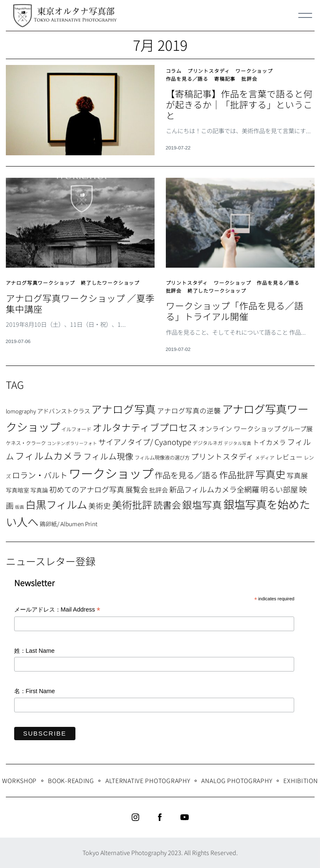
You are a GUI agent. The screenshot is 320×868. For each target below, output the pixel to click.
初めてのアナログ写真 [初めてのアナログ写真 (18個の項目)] (87, 489)
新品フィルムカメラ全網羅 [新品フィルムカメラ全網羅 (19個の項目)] (214, 489)
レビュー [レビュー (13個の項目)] (289, 457)
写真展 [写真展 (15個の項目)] (297, 475)
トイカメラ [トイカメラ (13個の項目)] (269, 442)
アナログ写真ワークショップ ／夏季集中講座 (80, 303)
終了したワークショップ (110, 282)
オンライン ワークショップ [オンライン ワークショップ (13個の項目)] (240, 428)
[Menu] (305, 15)
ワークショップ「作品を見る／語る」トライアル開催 (235, 311)
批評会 (249, 78)
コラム (174, 71)
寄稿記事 (225, 78)
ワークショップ (254, 71)
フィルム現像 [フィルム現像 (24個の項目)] (108, 456)
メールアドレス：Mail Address (57, 610)
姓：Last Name (35, 651)
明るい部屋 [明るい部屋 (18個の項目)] (279, 489)
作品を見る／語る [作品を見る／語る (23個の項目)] (186, 475)
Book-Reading (71, 780)
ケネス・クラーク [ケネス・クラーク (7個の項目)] (26, 443)
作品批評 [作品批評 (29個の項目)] (237, 475)
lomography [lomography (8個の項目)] (21, 411)
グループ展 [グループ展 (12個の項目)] (297, 428)
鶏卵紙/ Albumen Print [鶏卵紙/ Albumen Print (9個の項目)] (69, 524)
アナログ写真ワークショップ (41, 282)
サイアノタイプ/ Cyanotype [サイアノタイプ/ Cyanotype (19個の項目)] (145, 442)
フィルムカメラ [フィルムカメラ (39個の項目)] (49, 456)
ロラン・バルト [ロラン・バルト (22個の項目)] (40, 475)
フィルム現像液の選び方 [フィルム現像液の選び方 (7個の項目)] (162, 458)
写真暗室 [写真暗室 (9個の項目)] (17, 490)
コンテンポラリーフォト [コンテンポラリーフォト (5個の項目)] (72, 443)
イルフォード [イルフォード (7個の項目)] (76, 429)
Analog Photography (237, 780)
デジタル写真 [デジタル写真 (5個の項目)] (237, 443)
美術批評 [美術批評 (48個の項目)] (132, 504)
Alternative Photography (148, 780)
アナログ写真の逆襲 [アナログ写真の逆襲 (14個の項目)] (189, 410)
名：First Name (35, 691)
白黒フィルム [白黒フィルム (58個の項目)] (56, 504)
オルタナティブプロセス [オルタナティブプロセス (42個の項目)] (145, 427)
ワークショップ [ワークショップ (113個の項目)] (111, 473)
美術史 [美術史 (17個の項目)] (100, 506)
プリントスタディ (209, 71)
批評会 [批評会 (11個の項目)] (159, 490)
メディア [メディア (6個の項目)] (265, 457)
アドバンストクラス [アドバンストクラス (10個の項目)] (64, 411)
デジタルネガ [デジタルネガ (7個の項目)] (207, 443)
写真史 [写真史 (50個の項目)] (270, 474)
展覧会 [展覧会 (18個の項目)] (137, 489)
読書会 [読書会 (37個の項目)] (167, 505)
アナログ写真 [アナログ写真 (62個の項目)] (124, 409)
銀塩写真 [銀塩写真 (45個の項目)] (202, 505)
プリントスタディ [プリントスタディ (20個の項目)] (222, 456)
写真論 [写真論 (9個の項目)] (39, 490)
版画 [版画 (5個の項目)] (20, 507)
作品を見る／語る (187, 78)
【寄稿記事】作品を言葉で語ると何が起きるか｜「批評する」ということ (239, 104)
